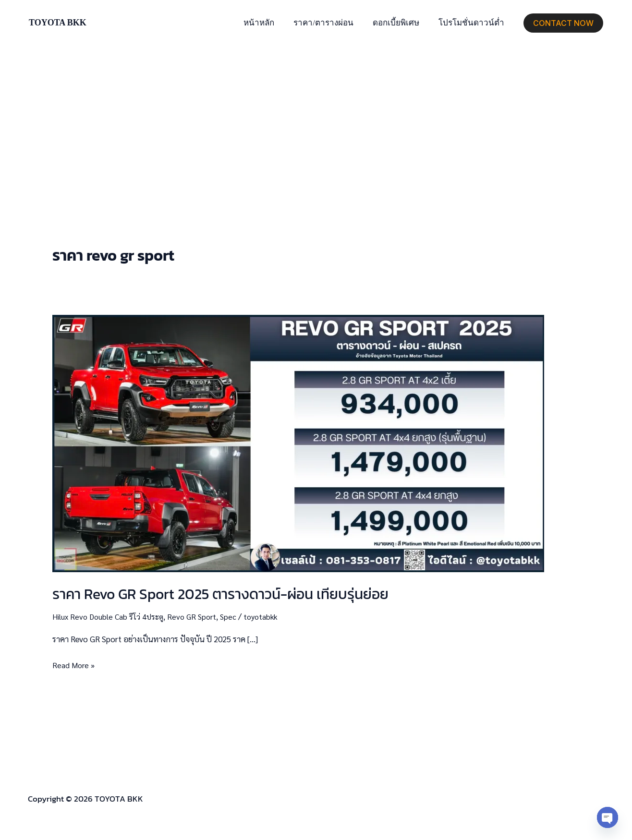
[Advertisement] (316, 118)
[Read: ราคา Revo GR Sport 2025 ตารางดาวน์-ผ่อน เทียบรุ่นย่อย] (298, 442)
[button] (563, 23)
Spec (235, 616)
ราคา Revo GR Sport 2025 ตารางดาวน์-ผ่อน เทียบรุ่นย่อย (220, 594)
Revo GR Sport (197, 616)
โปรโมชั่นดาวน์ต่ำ (473, 23)
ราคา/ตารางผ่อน (331, 23)
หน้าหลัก (269, 23)
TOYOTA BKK (58, 23)
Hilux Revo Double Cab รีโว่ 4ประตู (110, 616)
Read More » (74, 664)
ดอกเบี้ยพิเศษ (400, 23)
